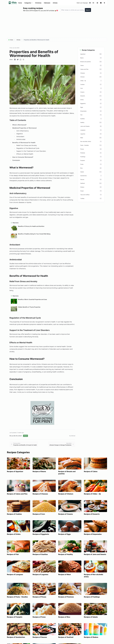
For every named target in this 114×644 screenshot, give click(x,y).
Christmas (38, 3)
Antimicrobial (21, 139)
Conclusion (16, 160)
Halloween (47, 3)
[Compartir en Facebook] (15, 60)
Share (25, 436)
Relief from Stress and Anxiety (27, 145)
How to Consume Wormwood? (23, 157)
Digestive (20, 134)
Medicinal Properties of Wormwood (24, 128)
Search (88, 10)
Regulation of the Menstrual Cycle (28, 148)
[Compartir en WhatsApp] (21, 60)
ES (93, 3)
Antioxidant (20, 137)
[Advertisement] (57, 25)
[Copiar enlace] (23, 60)
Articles (55, 3)
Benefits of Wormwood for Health (24, 143)
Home (20, 3)
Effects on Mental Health (25, 154)
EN (90, 3)
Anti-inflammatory (23, 131)
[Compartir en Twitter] (18, 60)
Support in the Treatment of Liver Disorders (31, 151)
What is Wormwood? (19, 125)
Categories (28, 3)
